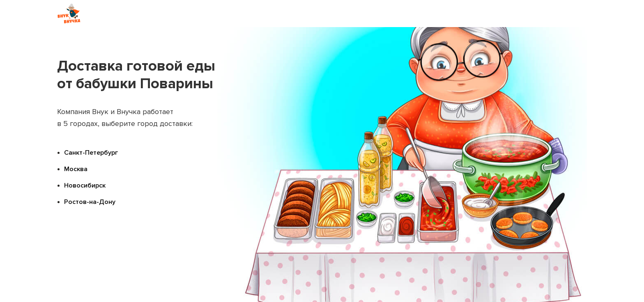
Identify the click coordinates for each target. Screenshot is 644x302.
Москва (76, 169)
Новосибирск (85, 185)
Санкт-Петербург (91, 153)
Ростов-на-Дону (90, 202)
